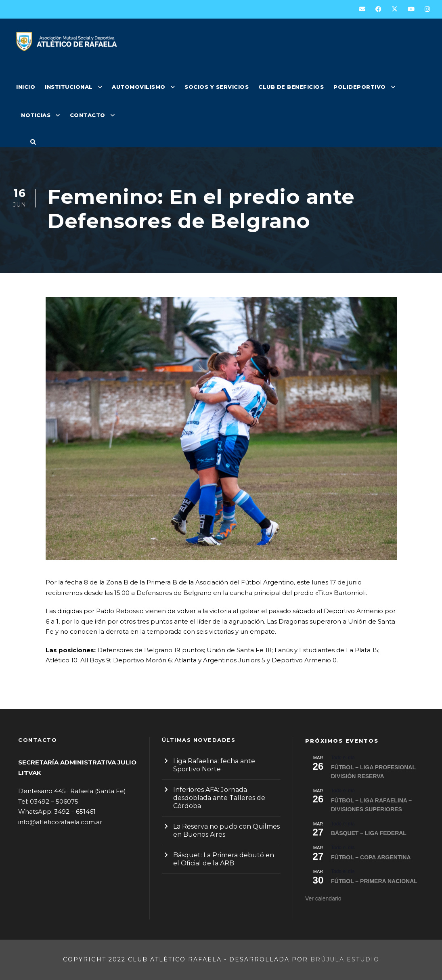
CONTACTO (88, 115)
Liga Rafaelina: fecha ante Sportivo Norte (214, 765)
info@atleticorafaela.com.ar (60, 822)
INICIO (26, 87)
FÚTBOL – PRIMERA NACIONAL (374, 881)
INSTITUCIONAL (69, 87)
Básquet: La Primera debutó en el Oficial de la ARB (224, 859)
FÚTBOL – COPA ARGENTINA (371, 857)
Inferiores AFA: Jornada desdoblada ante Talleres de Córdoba (219, 798)
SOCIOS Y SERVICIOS (217, 87)
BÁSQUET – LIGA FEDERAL (369, 833)
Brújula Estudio (345, 959)
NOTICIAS (36, 115)
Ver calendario (323, 898)
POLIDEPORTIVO (360, 87)
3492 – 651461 (75, 811)
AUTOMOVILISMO (139, 87)
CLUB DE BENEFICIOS (291, 87)
